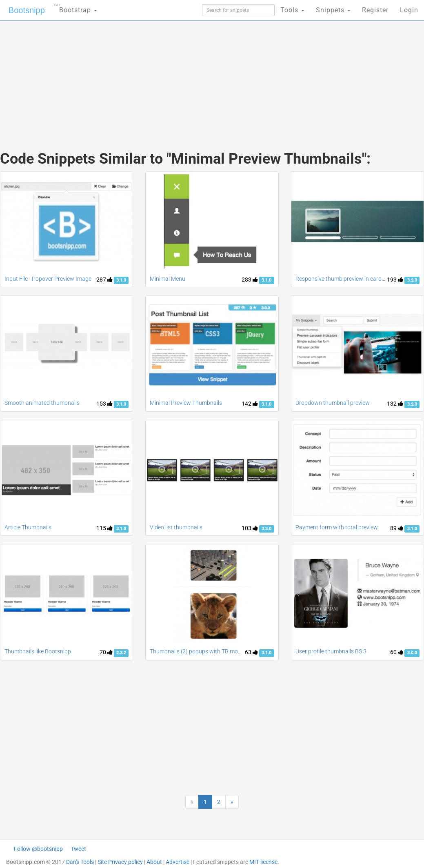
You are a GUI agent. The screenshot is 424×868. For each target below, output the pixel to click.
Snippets (333, 10)
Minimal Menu (168, 279)
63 (251, 652)
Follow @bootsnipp (38, 849)
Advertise (178, 862)
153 (104, 404)
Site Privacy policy (120, 862)
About (154, 862)
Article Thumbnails (28, 527)
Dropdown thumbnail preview (333, 403)
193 (395, 280)
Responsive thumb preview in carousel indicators (357, 279)
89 (397, 528)
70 (106, 652)
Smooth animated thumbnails (42, 403)
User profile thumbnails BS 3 (331, 651)
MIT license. (264, 862)
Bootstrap (76, 8)
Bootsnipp (27, 10)
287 (104, 280)
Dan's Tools (80, 862)
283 (250, 280)
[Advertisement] (141, 78)
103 (250, 528)
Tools (292, 10)
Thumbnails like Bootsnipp (38, 651)
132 (395, 404)
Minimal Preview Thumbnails (186, 403)
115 (104, 528)
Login (409, 10)
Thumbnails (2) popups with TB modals (199, 651)
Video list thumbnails (176, 527)
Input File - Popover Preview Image (48, 279)
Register (375, 10)
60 (397, 652)
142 (250, 404)
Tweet (78, 849)
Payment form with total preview (337, 527)
